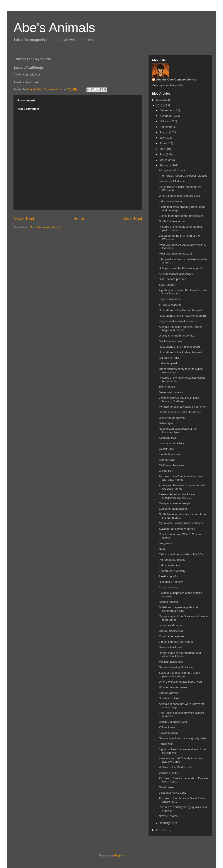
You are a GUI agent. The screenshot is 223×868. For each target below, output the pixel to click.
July (163, 138)
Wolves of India (168, 773)
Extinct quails (167, 387)
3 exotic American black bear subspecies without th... (177, 496)
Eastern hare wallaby (172, 571)
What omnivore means (173, 687)
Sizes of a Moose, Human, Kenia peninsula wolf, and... (179, 674)
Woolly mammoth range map (177, 336)
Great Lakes (166, 787)
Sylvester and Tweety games (177, 529)
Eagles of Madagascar (173, 509)
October (165, 121)
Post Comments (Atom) (46, 227)
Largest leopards (169, 299)
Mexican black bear (171, 662)
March (164, 160)
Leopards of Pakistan (172, 181)
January (165, 823)
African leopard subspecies (176, 274)
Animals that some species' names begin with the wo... (181, 329)
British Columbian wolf (173, 722)
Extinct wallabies (169, 565)
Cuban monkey (168, 587)
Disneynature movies (172, 418)
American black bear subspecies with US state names (182, 487)
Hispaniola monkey (171, 582)
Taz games (166, 543)
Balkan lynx (166, 423)
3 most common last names (176, 642)
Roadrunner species (171, 636)
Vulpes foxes (167, 727)
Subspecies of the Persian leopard (180, 268)
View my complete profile (167, 85)
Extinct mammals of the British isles (181, 216)
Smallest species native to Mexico (180, 412)
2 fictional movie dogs (172, 793)
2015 (160, 830)
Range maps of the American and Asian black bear (180, 655)
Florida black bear (170, 454)
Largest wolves (168, 693)
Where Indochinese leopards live (179, 196)
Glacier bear (166, 449)
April (163, 154)
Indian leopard (168, 363)
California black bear (172, 465)
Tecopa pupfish (168, 602)
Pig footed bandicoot (172, 560)
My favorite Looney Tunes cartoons (181, 523)
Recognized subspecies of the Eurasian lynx (178, 430)
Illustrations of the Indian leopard (179, 347)
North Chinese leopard (173, 221)
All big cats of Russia (172, 170)
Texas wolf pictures (171, 392)
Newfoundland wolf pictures (176, 667)
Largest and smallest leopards (178, 321)
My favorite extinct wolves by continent (183, 407)
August (164, 132)
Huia (162, 549)
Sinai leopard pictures (172, 279)
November (167, 116)
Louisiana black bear (172, 443)
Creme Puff (166, 471)
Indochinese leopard (171, 201)
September (167, 127)
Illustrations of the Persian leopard (180, 310)
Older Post (133, 219)
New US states (168, 816)
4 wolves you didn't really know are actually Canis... (181, 760)
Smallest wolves (169, 698)
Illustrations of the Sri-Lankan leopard (182, 316)
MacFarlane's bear (170, 341)
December (167, 110)
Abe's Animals (54, 28)
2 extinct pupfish (169, 576)
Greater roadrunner (171, 631)
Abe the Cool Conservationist (176, 79)
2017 (160, 100)
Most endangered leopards (176, 254)
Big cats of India (169, 358)
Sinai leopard (167, 285)
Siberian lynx (167, 460)
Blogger (119, 855)
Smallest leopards (170, 305)
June (163, 143)
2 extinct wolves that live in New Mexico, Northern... (179, 399)
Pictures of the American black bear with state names (181, 478)
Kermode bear (168, 438)
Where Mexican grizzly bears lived (180, 682)
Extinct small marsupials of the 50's (181, 554)
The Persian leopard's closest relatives (183, 176)
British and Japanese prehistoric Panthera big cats (179, 609)
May (163, 149)
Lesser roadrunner (170, 625)
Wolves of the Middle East (175, 767)
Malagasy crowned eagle (174, 503)
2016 (160, 105)
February (166, 165)
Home (79, 219)
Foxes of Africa (168, 733)
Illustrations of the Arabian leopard (180, 352)
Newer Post (24, 219)
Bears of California (170, 647)
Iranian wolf (166, 744)
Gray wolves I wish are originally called (183, 738)
